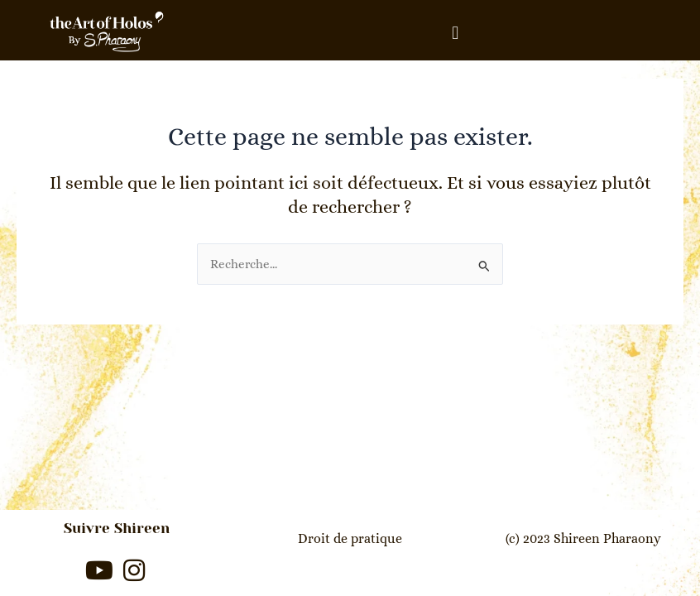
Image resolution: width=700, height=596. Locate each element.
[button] (455, 33)
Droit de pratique (350, 538)
